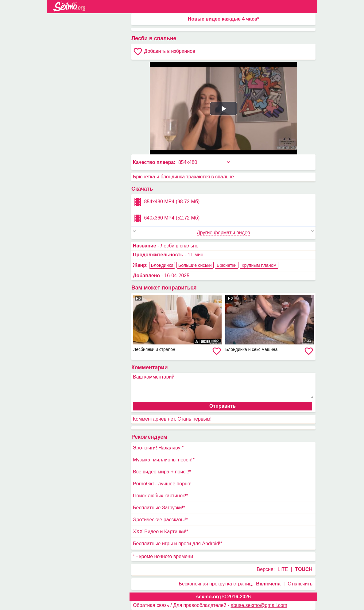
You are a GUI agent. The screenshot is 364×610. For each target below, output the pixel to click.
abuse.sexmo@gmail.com (259, 605)
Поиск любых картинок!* (161, 496)
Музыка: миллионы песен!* (164, 460)
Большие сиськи (195, 265)
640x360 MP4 (166, 218)
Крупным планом (259, 265)
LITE (283, 569)
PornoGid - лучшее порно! (162, 484)
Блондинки (162, 265)
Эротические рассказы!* (160, 520)
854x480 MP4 (166, 202)
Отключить (300, 584)
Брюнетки (227, 265)
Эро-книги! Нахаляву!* (158, 448)
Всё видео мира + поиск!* (162, 472)
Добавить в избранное (164, 52)
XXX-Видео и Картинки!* (161, 532)
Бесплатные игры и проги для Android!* (178, 544)
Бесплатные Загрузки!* (159, 508)
